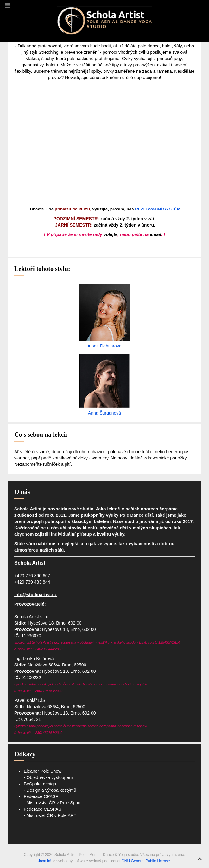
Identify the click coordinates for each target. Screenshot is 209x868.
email (155, 234)
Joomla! (45, 861)
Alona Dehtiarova (104, 346)
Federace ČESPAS (43, 809)
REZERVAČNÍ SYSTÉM (158, 209)
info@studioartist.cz (35, 595)
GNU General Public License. (146, 861)
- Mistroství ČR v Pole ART (50, 815)
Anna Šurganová (104, 413)
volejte (111, 234)
